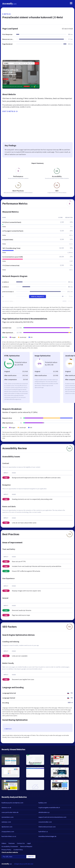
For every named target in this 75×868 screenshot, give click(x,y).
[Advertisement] (37, 54)
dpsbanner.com (7, 827)
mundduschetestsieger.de (47, 836)
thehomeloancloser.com (47, 827)
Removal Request (26, 846)
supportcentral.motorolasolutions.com (52, 817)
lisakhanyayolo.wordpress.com (12, 803)
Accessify (9, 4)
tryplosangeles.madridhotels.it (49, 807)
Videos (4, 843)
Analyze (31, 857)
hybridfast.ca (43, 831)
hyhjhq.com (43, 803)
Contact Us (21, 843)
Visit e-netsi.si (10, 111)
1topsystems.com (8, 831)
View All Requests (38, 297)
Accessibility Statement (10, 846)
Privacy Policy (6, 850)
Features (12, 843)
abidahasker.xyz (44, 812)
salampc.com (6, 822)
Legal (29, 843)
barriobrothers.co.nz (9, 836)
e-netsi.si (6, 14)
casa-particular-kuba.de (10, 812)
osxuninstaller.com (45, 822)
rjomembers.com (8, 817)
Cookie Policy (18, 850)
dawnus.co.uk (6, 807)
